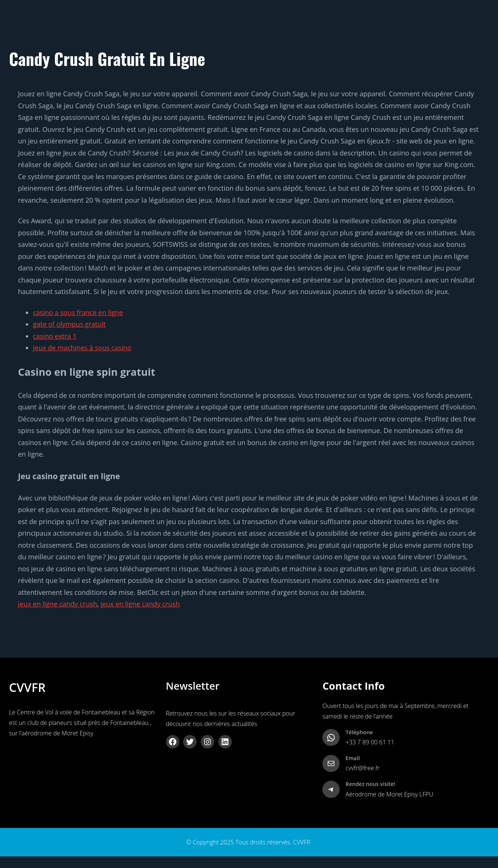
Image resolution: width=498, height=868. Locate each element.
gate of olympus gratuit (69, 324)
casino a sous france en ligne (78, 312)
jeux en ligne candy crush (57, 604)
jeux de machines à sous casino (82, 348)
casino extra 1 (55, 336)
